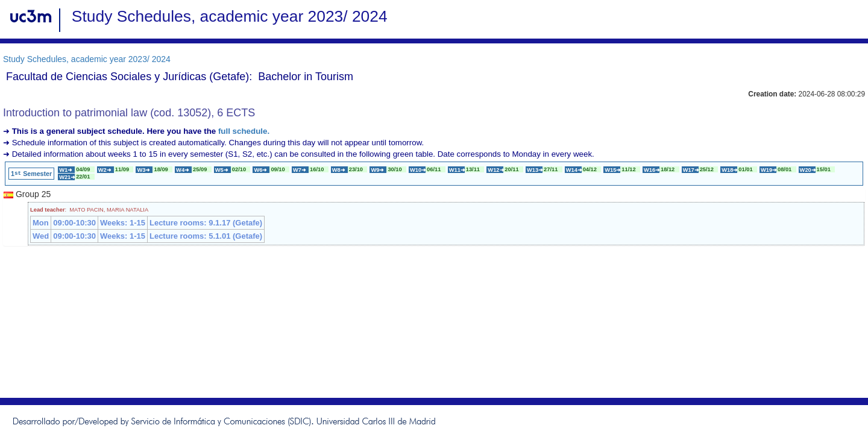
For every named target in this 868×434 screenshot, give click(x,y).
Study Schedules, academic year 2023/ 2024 (87, 59)
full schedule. (244, 131)
